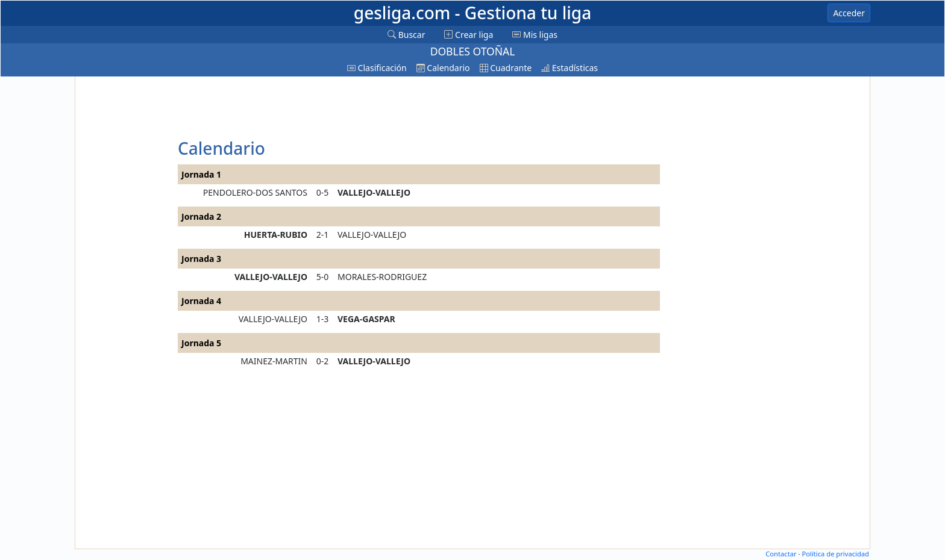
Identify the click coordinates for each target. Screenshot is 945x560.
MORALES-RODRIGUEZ (382, 277)
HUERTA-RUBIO (276, 235)
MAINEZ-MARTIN (274, 361)
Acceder (849, 13)
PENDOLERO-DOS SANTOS (255, 192)
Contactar (781, 554)
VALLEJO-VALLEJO (374, 192)
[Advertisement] (125, 260)
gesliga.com (472, 13)
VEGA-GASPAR (366, 319)
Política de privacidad (835, 554)
